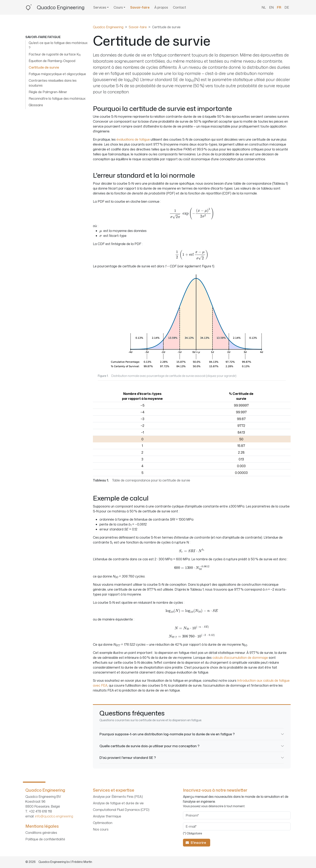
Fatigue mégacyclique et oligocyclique (57, 74)
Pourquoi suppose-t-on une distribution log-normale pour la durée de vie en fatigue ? (167, 734)
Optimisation (103, 823)
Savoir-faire (140, 7)
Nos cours (101, 829)
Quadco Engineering (108, 27)
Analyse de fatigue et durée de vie (118, 803)
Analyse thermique (107, 816)
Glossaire (36, 105)
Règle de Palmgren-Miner (48, 92)
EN (271, 7)
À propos (161, 7)
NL (264, 7)
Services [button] (100, 7)
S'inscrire (197, 843)
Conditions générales (41, 833)
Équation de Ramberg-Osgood (52, 61)
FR (279, 7)
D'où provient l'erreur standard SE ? (128, 758)
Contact (179, 7)
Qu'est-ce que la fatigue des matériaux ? (58, 45)
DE (287, 7)
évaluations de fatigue (133, 139)
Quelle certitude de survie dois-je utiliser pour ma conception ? (149, 746)
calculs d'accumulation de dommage (240, 658)
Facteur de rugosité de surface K (55, 54)
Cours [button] (118, 7)
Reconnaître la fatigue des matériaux (57, 98)
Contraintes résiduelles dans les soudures (53, 83)
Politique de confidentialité (45, 839)
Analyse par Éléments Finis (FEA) (118, 797)
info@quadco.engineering (54, 816)
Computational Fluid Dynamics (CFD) (121, 810)
